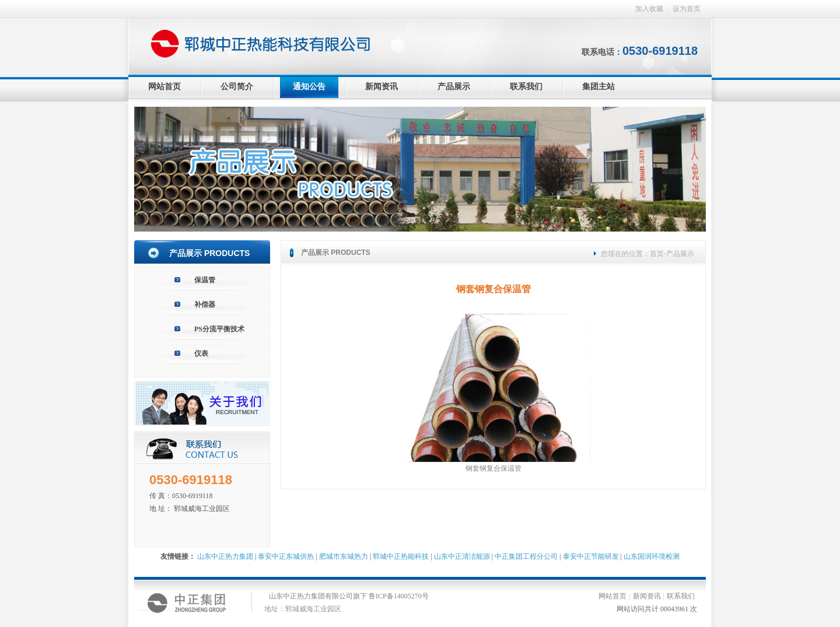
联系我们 (526, 87)
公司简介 (237, 87)
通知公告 (309, 87)
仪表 (201, 353)
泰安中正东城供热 (286, 556)
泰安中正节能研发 (591, 556)
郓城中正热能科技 (401, 556)
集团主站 (598, 87)
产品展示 (454, 87)
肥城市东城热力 (344, 556)
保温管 (205, 280)
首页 (657, 254)
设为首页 (687, 9)
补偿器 (205, 304)
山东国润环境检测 (652, 556)
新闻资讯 (381, 87)
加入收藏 (649, 9)
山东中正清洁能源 (462, 556)
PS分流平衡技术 (219, 329)
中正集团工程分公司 (526, 556)
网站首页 (164, 87)
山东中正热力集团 (225, 556)
